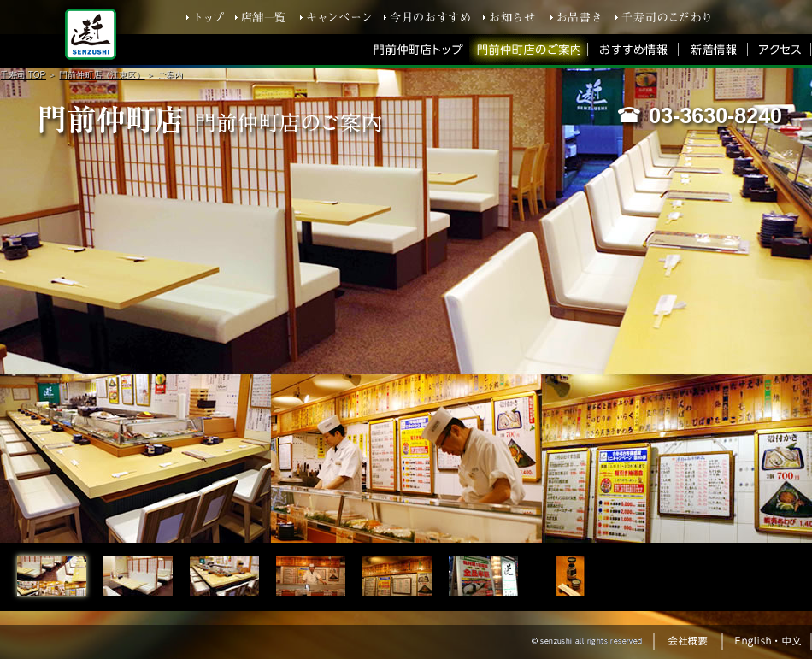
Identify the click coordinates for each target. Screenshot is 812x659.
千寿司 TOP (23, 75)
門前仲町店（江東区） (102, 75)
